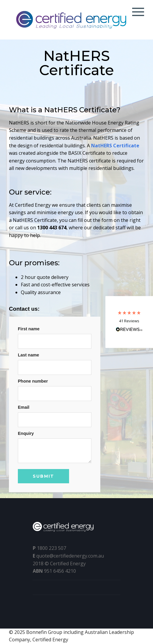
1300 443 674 (52, 228)
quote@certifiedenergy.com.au (70, 556)
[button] (129, 322)
